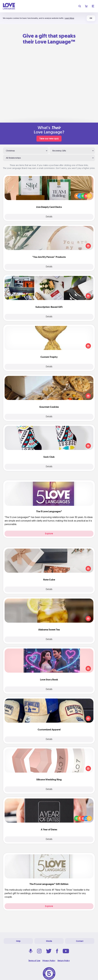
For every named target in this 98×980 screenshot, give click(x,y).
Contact (80, 941)
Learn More (69, 18)
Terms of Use (34, 961)
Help (18, 941)
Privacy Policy (49, 961)
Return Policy (64, 961)
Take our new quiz (49, 139)
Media (49, 941)
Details (49, 217)
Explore (49, 534)
